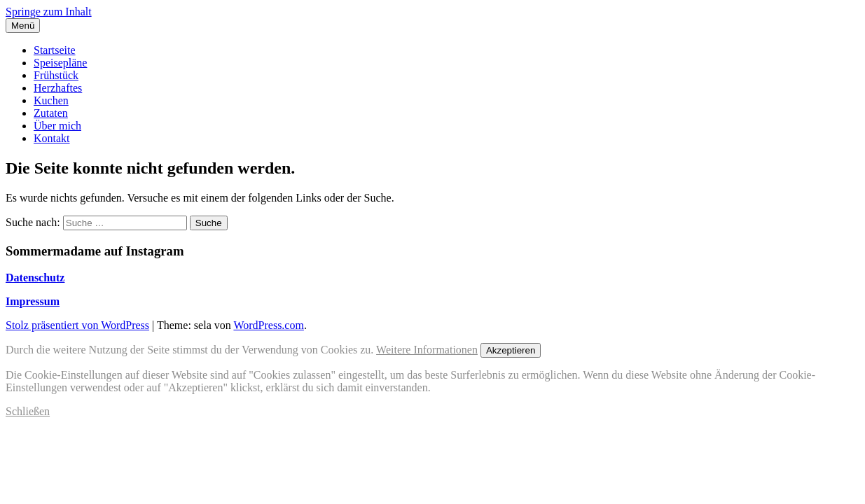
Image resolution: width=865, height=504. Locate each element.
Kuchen (51, 100)
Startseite (55, 50)
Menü (23, 26)
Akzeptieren (511, 350)
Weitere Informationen (427, 350)
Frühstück (56, 75)
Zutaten (51, 113)
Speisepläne (60, 63)
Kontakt (52, 138)
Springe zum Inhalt (49, 12)
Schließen (28, 411)
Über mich (57, 126)
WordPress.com (268, 325)
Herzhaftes (58, 88)
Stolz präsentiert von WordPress (77, 325)
